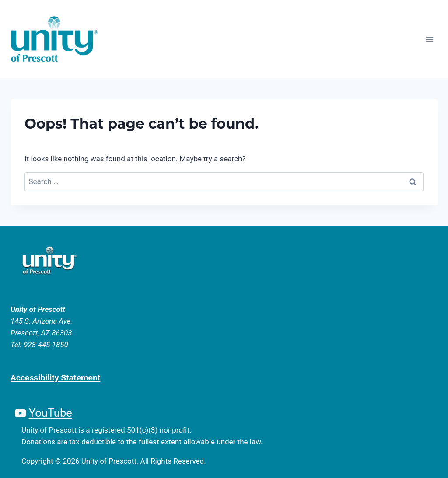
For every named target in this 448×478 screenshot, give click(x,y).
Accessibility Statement (55, 378)
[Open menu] (429, 39)
